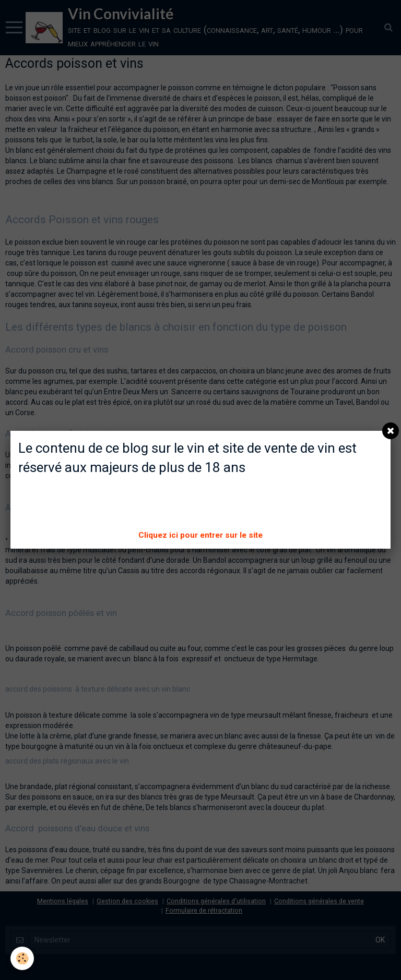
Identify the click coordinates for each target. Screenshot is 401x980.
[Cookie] (22, 958)
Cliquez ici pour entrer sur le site (200, 535)
